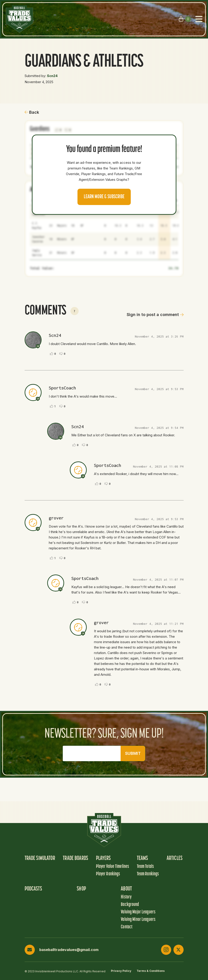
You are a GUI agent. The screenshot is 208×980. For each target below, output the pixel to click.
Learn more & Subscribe (104, 197)
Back (32, 112)
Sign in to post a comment (155, 315)
